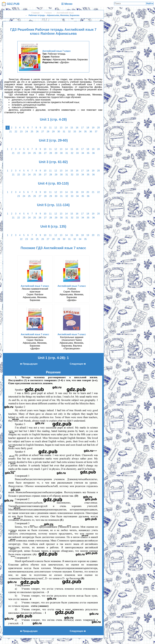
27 (43, 132)
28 (48, 132)
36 (91, 132)
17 (82, 128)
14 (66, 128)
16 (77, 128)
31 (64, 132)
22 (16, 132)
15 (72, 128)
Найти (150, 3)
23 (21, 132)
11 (50, 128)
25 (32, 132)
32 (69, 132)
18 (88, 128)
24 (27, 132)
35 (85, 132)
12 (56, 128)
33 (75, 132)
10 (45, 128)
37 (96, 132)
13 (61, 128)
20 (98, 128)
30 (59, 132)
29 (53, 132)
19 (93, 128)
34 (80, 132)
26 (37, 132)
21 (11, 132)
